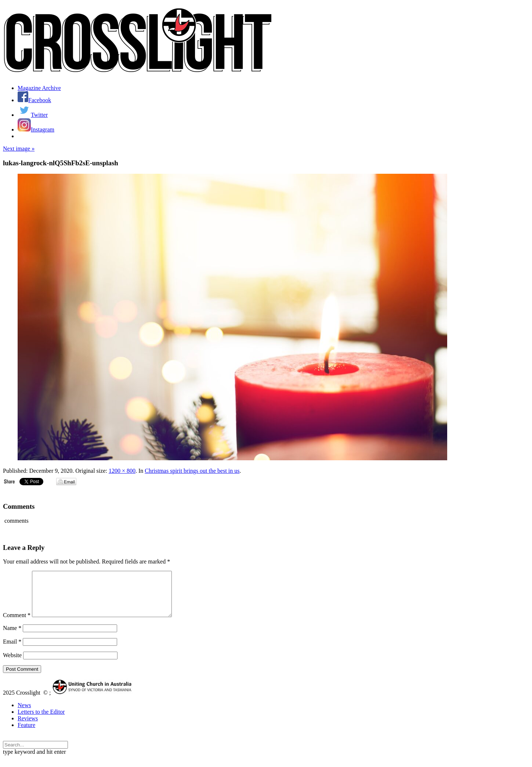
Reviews (28, 727)
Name (12, 637)
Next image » (19, 149)
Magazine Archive (39, 88)
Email (12, 650)
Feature (26, 734)
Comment (17, 624)
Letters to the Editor (41, 721)
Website (12, 664)
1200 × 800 (122, 471)
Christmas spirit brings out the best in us (192, 471)
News (24, 714)
